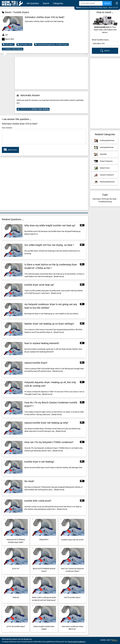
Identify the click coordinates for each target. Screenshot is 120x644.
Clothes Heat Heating (13, 49)
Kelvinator (8, 44)
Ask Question (33, 3)
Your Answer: (7, 128)
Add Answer (10, 150)
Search (46, 3)
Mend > (8, 12)
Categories (58, 3)
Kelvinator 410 (24, 44)
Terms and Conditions (77, 642)
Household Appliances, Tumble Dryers (51, 44)
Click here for (33, 109)
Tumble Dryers (21, 12)
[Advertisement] (51, 73)
